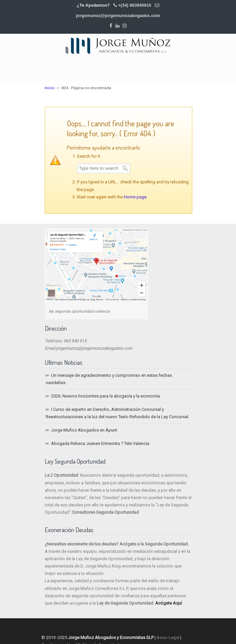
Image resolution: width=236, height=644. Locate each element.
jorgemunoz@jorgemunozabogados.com (118, 16)
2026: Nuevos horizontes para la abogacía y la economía (105, 396)
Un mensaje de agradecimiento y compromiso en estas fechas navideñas (109, 379)
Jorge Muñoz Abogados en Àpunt (84, 430)
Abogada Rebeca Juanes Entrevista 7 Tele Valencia (100, 443)
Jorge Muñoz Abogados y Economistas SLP (118, 45)
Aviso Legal (168, 637)
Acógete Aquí (169, 603)
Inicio (50, 88)
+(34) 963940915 (135, 5)
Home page (135, 197)
